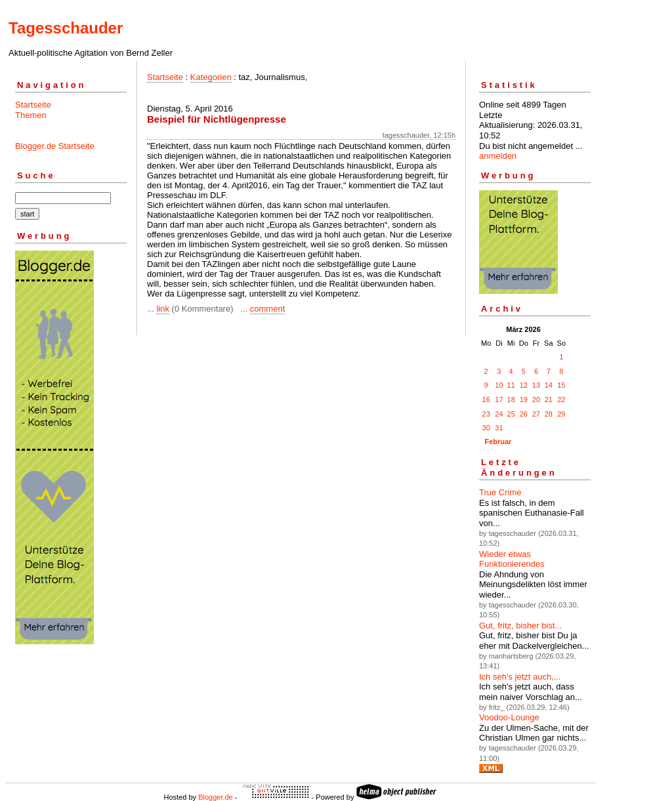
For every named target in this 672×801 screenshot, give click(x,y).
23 (486, 414)
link (163, 309)
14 (549, 385)
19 (524, 400)
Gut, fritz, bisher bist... (520, 626)
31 (499, 428)
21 (549, 400)
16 (486, 400)
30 (486, 428)
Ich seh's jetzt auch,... (520, 677)
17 (499, 400)
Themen (31, 115)
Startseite (33, 105)
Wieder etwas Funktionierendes (512, 559)
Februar (498, 442)
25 (511, 414)
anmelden (498, 156)
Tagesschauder (66, 28)
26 (524, 414)
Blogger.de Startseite (55, 146)
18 (511, 400)
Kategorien (211, 77)
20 (536, 400)
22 (561, 400)
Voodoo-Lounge (509, 717)
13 (536, 385)
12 (524, 385)
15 (561, 385)
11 (511, 385)
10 (499, 385)
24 (499, 414)
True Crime (500, 492)
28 (549, 414)
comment (267, 309)
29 (561, 414)
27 (536, 414)
